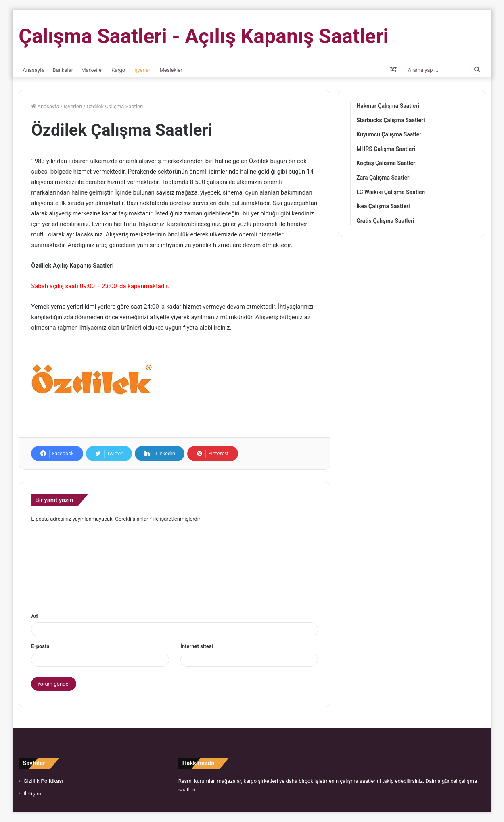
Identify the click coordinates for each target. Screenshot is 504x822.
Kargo (118, 70)
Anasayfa (33, 70)
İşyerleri (142, 70)
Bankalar (63, 70)
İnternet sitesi (197, 646)
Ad (34, 616)
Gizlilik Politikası (43, 781)
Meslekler (171, 70)
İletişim (32, 793)
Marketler (92, 70)
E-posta (40, 646)
